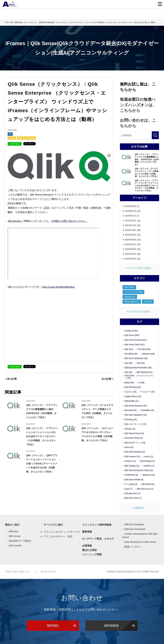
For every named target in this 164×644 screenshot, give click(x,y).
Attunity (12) (130, 297)
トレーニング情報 (92, 555)
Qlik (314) (129, 349)
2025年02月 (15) (133, 211)
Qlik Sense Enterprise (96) (136, 359)
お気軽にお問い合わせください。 (70, 221)
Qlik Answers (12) (132, 457)
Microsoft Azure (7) (145, 489)
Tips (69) (129, 363)
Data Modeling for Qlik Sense (140, 542)
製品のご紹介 (12, 525)
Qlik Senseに (15, 221)
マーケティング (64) (133, 292)
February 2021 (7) (133, 494)
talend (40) (129, 383)
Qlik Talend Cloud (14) (134, 434)
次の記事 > (107, 378)
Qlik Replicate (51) (145, 373)
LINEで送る (15, 144)
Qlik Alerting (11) (148, 461)
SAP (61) (141, 363)
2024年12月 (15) (133, 221)
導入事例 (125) (131, 354)
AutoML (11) (149, 466)
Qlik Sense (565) (132, 336)
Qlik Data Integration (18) (136, 415)
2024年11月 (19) (133, 225)
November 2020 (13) (134, 438)
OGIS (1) (148, 302)
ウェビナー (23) (148, 392)
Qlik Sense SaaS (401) (135, 345)
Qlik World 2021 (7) (133, 498)
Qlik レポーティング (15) (136, 424)
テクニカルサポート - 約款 (58, 536)
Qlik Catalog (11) (132, 466)
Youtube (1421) (131, 331)
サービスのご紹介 (53, 525)
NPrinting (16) (131, 420)
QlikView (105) (148, 354)
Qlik (10, 134)
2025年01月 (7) (132, 216)
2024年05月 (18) (133, 254)
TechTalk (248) (144, 349)
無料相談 (53, 626)
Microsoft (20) (131, 410)
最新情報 (87, 532)
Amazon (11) (130, 461)
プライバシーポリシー (17, 572)
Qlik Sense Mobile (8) (134, 480)
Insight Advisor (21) (133, 397)
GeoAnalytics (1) (132, 302)
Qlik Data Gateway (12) (135, 452)
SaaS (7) (129, 489)
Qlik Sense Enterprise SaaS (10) (139, 471)
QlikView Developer (135, 529)
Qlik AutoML (15, 546)
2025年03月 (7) (132, 206)
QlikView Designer (134, 524)
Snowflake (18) (148, 410)
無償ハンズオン (133, 547)
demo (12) (129, 447)
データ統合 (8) (131, 485)
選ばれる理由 (89, 550)
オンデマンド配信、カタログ (98, 539)
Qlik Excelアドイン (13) (135, 443)
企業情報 (87, 546)
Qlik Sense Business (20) (136, 406)
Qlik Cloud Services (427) (136, 340)
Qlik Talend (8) (148, 485)
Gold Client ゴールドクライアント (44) (139, 377)
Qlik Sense (15, 536)
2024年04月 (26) (133, 259)
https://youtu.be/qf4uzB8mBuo (58, 287)
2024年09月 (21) (133, 235)
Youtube (12, 138)
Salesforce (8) (149, 475)
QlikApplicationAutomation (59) (138, 368)
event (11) (149, 457)
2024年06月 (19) (133, 249)
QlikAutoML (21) (132, 401)
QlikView (13, 531)
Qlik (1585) (129, 288)
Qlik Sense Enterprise (26, 138)
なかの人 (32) (131, 392)
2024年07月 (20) (133, 245)
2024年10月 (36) (133, 230)
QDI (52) (128, 373)
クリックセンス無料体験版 (97, 525)
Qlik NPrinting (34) (133, 387)
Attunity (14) (130, 429)
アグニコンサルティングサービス (62, 532)
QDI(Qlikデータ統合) (20, 541)
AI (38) (141, 383)
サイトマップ (48, 572)
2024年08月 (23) (133, 240)
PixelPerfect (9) (131, 475)
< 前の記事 (11, 378)
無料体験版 (111, 626)
